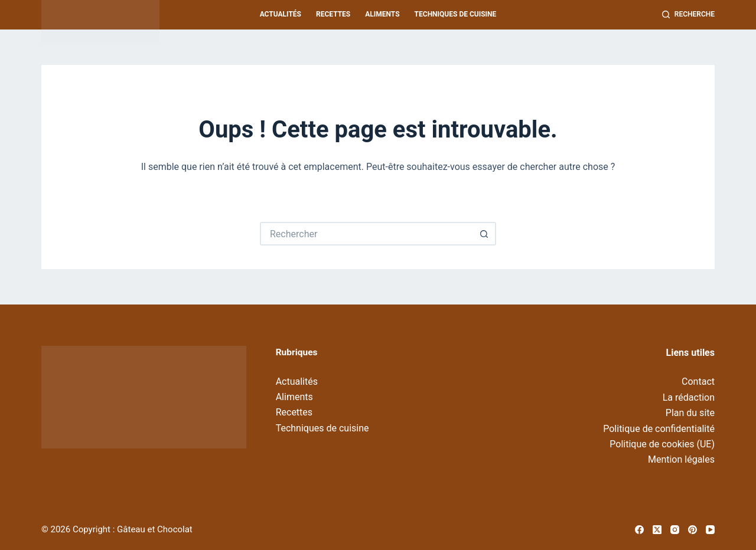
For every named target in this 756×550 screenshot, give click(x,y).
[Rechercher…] (366, 234)
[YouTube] (710, 530)
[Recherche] (688, 15)
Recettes (333, 14)
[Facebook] (639, 530)
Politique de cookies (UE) (662, 444)
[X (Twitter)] (657, 530)
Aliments (382, 14)
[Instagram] (675, 530)
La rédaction (689, 397)
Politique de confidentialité (659, 429)
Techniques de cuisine (456, 14)
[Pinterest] (693, 530)
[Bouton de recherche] (484, 234)
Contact (698, 382)
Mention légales (681, 459)
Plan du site (690, 413)
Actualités (281, 14)
